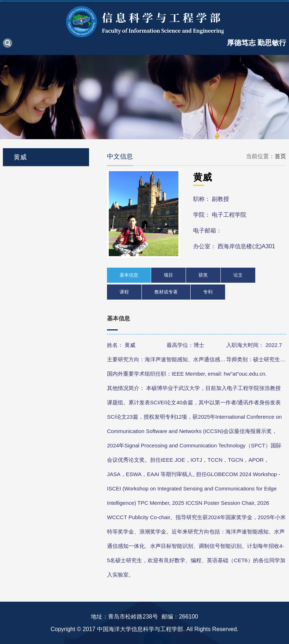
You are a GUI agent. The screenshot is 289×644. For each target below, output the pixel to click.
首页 (280, 156)
